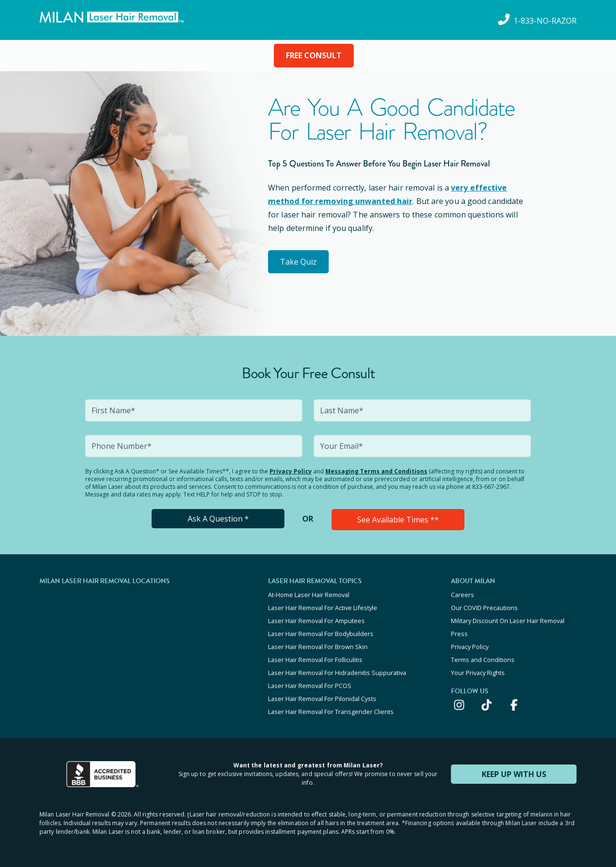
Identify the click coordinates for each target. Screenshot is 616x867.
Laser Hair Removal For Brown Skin (318, 647)
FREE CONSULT (314, 55)
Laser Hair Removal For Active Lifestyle (323, 608)
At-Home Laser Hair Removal (309, 595)
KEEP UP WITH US (514, 774)
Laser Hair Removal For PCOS (310, 686)
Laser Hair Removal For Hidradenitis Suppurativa (337, 673)
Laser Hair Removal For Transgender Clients (331, 712)
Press (459, 634)
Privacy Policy (291, 471)
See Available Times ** (398, 520)
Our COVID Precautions (484, 608)
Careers (462, 595)
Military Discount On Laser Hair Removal (508, 621)
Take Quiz (298, 262)
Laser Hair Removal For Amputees (316, 621)
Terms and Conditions (483, 660)
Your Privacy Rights (478, 673)
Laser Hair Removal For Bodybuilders (321, 634)
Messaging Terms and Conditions (376, 471)
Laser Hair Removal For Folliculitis (315, 660)
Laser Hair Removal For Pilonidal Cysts (322, 699)
